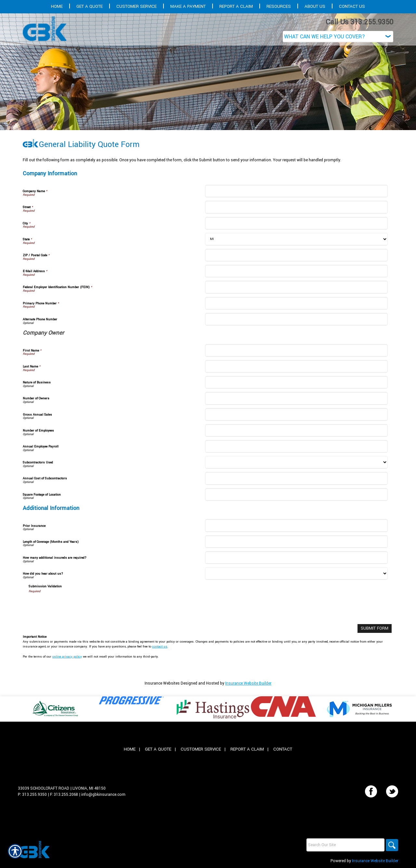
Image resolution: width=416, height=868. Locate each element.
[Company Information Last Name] (296, 366)
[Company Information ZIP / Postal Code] (296, 255)
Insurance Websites (162, 683)
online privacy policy (67, 656)
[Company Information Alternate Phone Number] (296, 319)
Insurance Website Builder (248, 683)
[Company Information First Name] (296, 350)
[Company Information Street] (296, 207)
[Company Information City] (296, 223)
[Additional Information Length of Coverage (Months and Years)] (296, 542)
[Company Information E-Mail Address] (296, 271)
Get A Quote (158, 749)
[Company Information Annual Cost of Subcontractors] (296, 478)
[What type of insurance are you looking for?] (338, 37)
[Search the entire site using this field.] (344, 845)
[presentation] (78, 607)
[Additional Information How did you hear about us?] (296, 574)
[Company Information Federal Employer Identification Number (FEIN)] (296, 287)
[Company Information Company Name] (296, 191)
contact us (160, 646)
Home (130, 749)
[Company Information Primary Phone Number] (296, 303)
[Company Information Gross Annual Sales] (296, 414)
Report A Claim (247, 749)
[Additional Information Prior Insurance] (296, 525)
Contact (283, 749)
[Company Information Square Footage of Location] (296, 494)
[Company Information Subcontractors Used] (296, 462)
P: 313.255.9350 (32, 794)
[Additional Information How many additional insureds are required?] (296, 558)
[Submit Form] (375, 628)
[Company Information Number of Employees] (296, 430)
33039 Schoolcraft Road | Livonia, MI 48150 (62, 788)
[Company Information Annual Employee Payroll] (296, 446)
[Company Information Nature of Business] (296, 382)
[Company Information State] (296, 239)
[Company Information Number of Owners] (296, 398)
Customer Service (201, 749)
